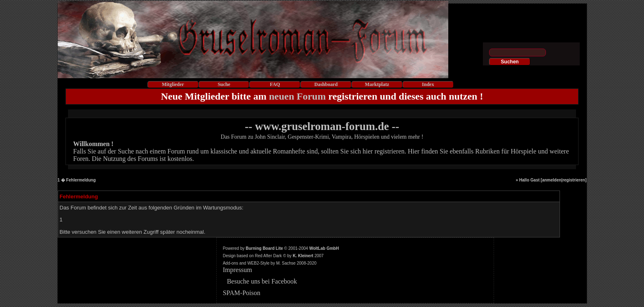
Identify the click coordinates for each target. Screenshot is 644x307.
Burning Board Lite (264, 248)
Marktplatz (377, 84)
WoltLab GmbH (324, 248)
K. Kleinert (303, 256)
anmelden (552, 180)
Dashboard (326, 84)
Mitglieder (173, 84)
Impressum (238, 270)
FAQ (275, 84)
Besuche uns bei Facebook (262, 281)
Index (428, 84)
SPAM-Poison (242, 293)
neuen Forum (297, 96)
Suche (224, 84)
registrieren (574, 180)
